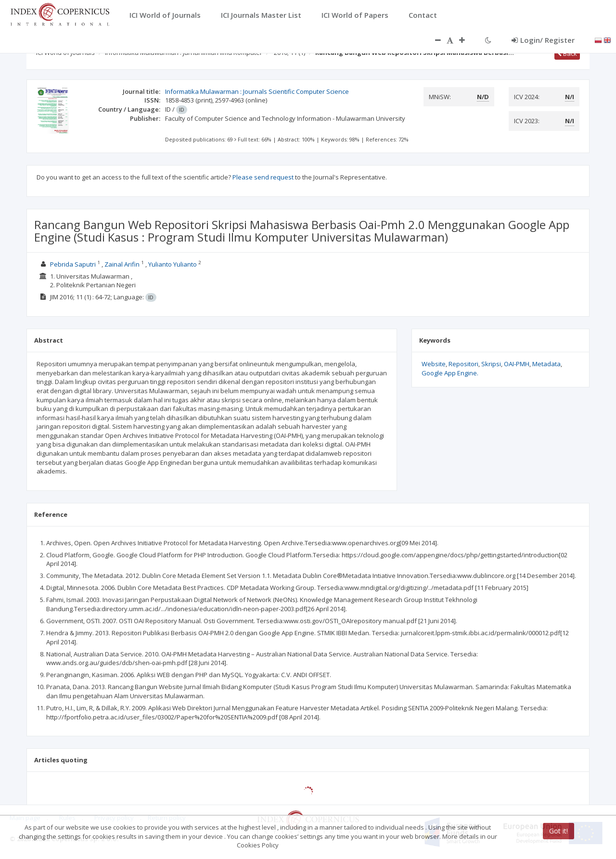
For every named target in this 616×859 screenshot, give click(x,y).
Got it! (558, 831)
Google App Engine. (450, 373)
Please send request (263, 177)
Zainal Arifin (122, 264)
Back (567, 53)
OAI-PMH (517, 364)
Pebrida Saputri (73, 264)
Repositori (463, 364)
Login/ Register (543, 40)
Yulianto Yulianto (173, 264)
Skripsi (491, 364)
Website (434, 364)
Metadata (546, 364)
